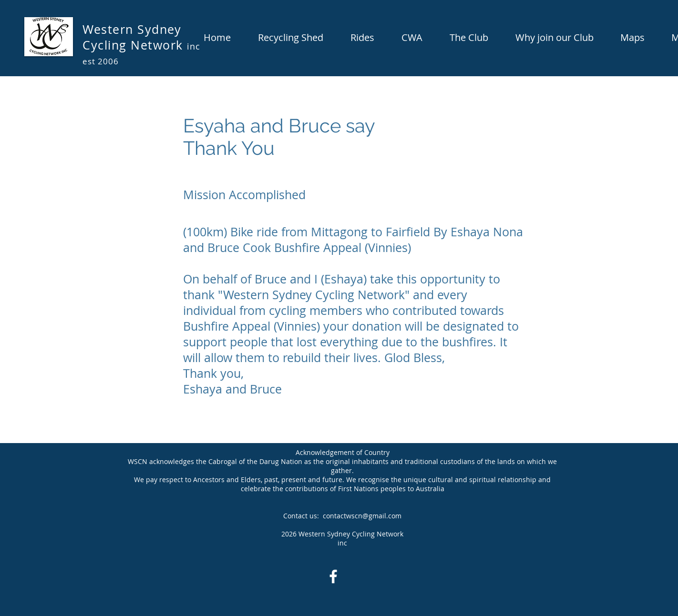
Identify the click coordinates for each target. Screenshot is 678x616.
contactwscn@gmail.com (362, 516)
